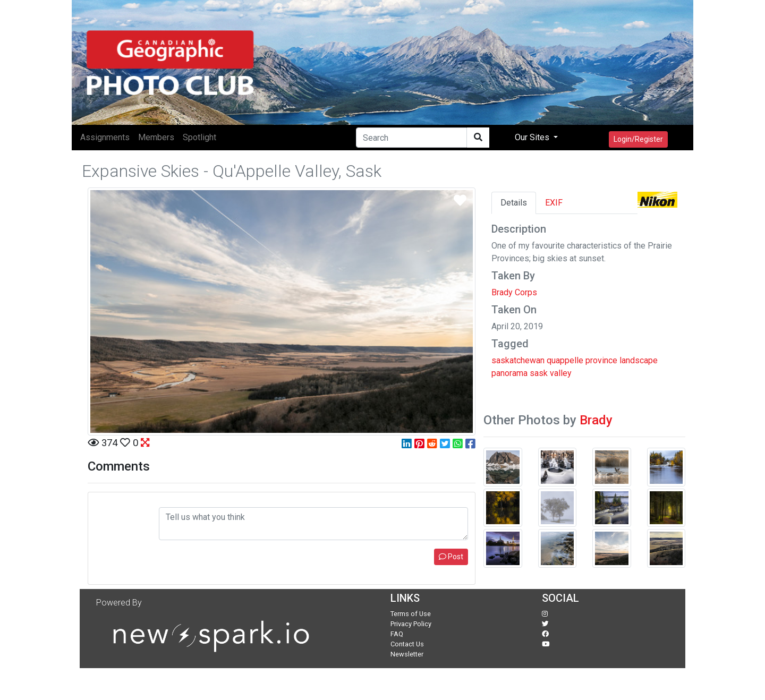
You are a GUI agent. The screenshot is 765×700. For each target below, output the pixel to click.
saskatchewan (518, 360)
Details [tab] (514, 203)
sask (539, 373)
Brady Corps (514, 292)
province (601, 360)
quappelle (565, 360)
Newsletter (407, 654)
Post (451, 557)
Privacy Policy (411, 624)
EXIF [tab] (554, 203)
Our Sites (533, 137)
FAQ (397, 634)
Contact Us (407, 644)
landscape (639, 360)
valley (561, 373)
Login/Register (638, 139)
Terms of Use (411, 614)
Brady (596, 420)
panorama (509, 373)
